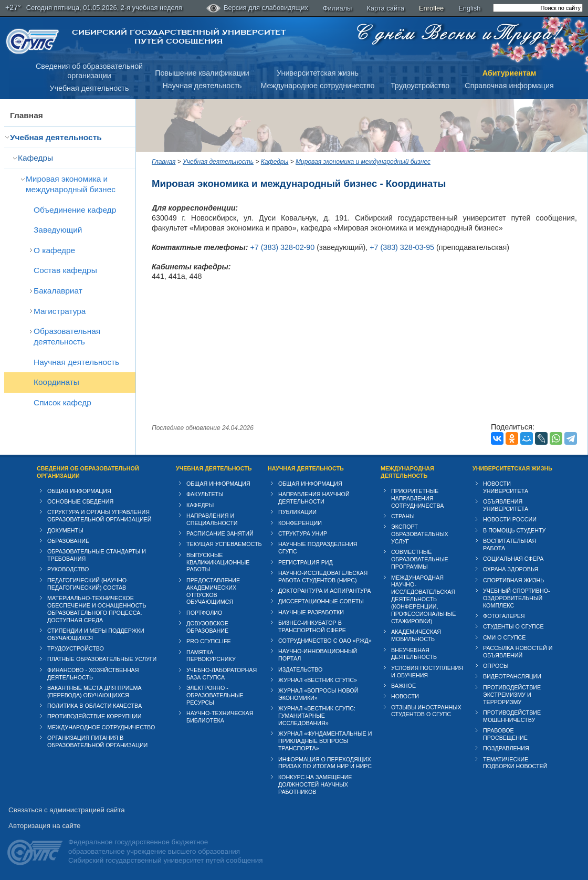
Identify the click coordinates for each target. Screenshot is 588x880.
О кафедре (54, 250)
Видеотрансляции (512, 676)
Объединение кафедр (75, 210)
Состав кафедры (65, 270)
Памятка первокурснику (211, 656)
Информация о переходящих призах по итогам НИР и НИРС (325, 763)
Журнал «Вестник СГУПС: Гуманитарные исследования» (317, 716)
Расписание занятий (220, 533)
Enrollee (431, 8)
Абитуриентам (510, 73)
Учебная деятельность (90, 88)
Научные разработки (311, 612)
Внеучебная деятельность (414, 654)
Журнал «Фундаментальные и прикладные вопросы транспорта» (325, 741)
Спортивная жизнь (513, 580)
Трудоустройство (420, 86)
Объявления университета (506, 505)
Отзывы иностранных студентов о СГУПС (426, 711)
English (469, 8)
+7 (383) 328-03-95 (402, 247)
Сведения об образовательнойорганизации (89, 71)
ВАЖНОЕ (403, 686)
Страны (403, 516)
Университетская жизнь (318, 73)
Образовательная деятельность (67, 336)
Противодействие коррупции (94, 716)
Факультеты (205, 494)
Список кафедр (62, 402)
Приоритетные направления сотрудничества (418, 498)
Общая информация (79, 491)
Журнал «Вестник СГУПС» (318, 680)
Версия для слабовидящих (257, 8)
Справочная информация (509, 86)
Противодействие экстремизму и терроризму (512, 695)
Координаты (56, 382)
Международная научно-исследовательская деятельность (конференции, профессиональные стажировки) (423, 600)
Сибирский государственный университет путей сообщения (179, 37)
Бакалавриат (58, 291)
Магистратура (60, 311)
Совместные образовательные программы (420, 559)
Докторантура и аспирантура (325, 591)
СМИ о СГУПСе (505, 637)
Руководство (68, 569)
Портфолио (204, 613)
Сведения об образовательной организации (88, 472)
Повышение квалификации (202, 73)
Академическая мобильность (416, 635)
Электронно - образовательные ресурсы (215, 695)
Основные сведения (80, 501)
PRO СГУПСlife (209, 641)
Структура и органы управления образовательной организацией (99, 516)
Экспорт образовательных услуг (420, 534)
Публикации (297, 512)
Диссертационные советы (321, 601)
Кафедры (35, 158)
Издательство (300, 669)
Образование (68, 541)
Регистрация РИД (306, 562)
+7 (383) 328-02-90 (282, 247)
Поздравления (506, 748)
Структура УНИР (303, 533)
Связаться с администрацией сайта (67, 810)
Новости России (510, 519)
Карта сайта (385, 8)
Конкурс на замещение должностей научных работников (315, 784)
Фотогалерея (504, 616)
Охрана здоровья (511, 569)
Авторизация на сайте (44, 826)
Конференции (300, 523)
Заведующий (58, 230)
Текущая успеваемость (224, 544)
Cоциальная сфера (513, 559)
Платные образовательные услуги (102, 659)
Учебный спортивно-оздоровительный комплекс (517, 598)
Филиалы (338, 8)
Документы (65, 530)
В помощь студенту (514, 530)
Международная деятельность (407, 472)
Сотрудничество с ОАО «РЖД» (325, 641)
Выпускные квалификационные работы (218, 562)
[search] (538, 8)
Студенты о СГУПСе (513, 626)
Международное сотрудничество (317, 86)
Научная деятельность (202, 86)
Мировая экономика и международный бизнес (71, 184)
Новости (405, 696)
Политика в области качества (94, 706)
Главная (27, 115)
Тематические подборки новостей (515, 763)
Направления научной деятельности (314, 498)
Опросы (496, 666)
